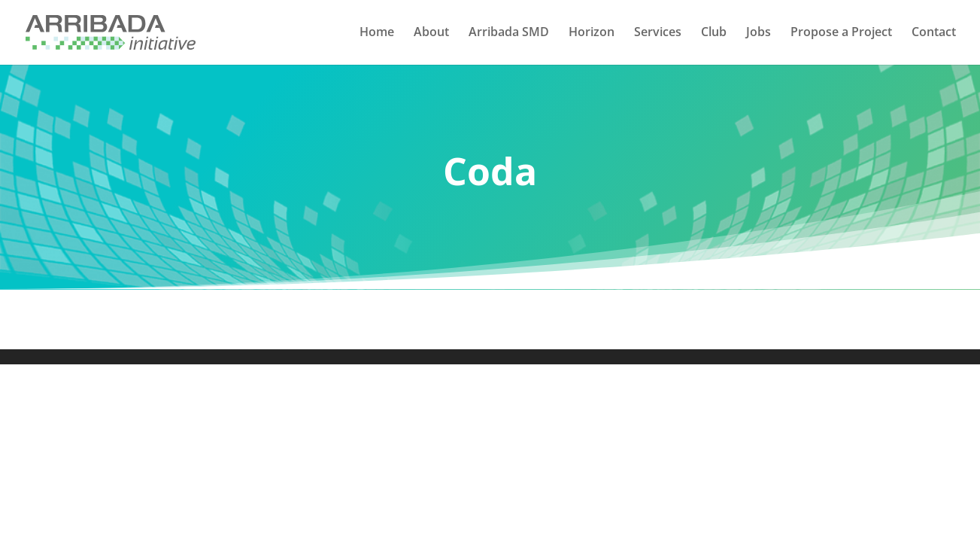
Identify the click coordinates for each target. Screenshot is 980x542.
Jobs (759, 35)
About (431, 35)
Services (658, 35)
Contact (934, 35)
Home (377, 35)
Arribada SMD (509, 35)
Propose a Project (841, 35)
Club (714, 35)
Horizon (592, 35)
